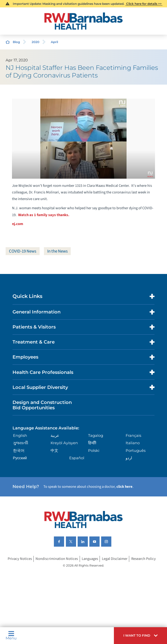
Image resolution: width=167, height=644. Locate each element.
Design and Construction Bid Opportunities (42, 405)
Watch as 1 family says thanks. (44, 215)
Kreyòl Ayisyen (64, 443)
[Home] (84, 21)
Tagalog (96, 436)
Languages (90, 559)
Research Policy (144, 559)
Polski (94, 451)
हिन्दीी (92, 443)
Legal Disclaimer (115, 559)
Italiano (133, 443)
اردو (129, 458)
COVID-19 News (23, 251)
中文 (54, 451)
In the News (59, 251)
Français (133, 436)
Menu (11, 635)
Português (136, 451)
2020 (35, 42)
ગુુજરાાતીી (21, 443)
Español (77, 458)
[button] (140, 636)
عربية (55, 436)
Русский (20, 458)
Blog (16, 42)
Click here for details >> (144, 4)
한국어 (19, 451)
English (20, 436)
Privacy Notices (20, 559)
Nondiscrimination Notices (57, 559)
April (54, 42)
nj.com (18, 224)
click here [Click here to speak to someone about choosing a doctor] (124, 487)
